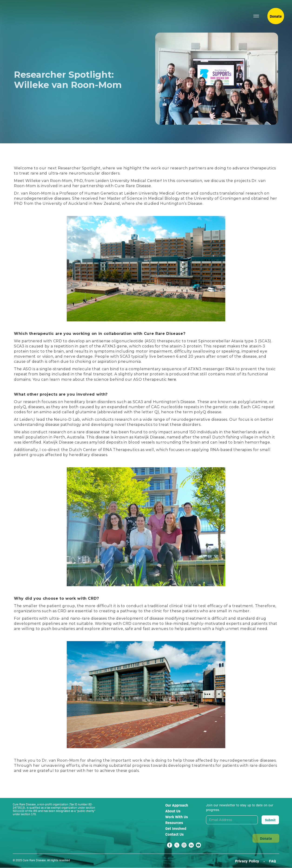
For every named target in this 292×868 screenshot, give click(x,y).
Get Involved (176, 828)
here (172, 379)
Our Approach (177, 805)
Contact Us (174, 834)
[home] (27, 16)
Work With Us (177, 817)
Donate (276, 16)
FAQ (272, 861)
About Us (173, 811)
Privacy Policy (248, 861)
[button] (256, 16)
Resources (174, 822)
